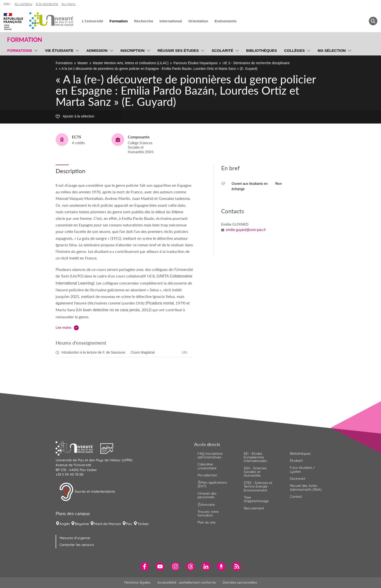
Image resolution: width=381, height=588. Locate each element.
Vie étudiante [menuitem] (59, 50)
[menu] (35, 50)
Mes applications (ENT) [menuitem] (212, 484)
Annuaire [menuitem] (206, 504)
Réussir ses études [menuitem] (178, 50)
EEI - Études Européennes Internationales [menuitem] (255, 457)
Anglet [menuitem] (65, 524)
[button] (78, 448)
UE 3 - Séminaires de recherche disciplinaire (256, 63)
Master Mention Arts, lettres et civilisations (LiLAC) (131, 63)
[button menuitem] (373, 21)
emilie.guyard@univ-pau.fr (246, 230)
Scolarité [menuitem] (222, 50)
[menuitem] (145, 566)
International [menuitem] (171, 21)
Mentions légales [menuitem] (137, 582)
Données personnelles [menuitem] (240, 582)
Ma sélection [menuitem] (332, 50)
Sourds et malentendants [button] (87, 492)
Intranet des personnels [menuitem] (207, 495)
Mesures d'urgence (75, 538)
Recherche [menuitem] (144, 21)
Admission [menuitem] (97, 50)
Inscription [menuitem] (133, 50)
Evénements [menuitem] (226, 21)
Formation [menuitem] (118, 21)
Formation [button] (25, 40)
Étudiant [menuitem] (296, 461)
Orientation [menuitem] (198, 21)
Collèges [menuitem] (295, 50)
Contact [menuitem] (296, 497)
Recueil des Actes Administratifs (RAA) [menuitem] (306, 487)
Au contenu (23, 4)
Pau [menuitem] (129, 524)
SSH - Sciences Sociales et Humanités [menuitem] (255, 472)
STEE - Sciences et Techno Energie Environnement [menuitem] (258, 486)
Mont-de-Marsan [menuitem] (108, 524)
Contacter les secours (77, 545)
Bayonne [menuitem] (82, 524)
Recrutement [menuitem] (254, 508)
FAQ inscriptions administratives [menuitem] (210, 455)
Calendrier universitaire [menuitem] (207, 466)
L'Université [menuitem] (92, 21)
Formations (64, 63)
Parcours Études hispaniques (196, 63)
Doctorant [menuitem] (298, 479)
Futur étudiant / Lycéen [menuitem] (302, 469)
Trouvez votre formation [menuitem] (208, 513)
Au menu (69, 4)
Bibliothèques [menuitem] (262, 50)
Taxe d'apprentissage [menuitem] (256, 499)
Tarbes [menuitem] (143, 524)
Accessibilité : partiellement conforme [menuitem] (187, 582)
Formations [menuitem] (20, 50)
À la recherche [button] (47, 4)
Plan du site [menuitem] (207, 522)
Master (83, 63)
